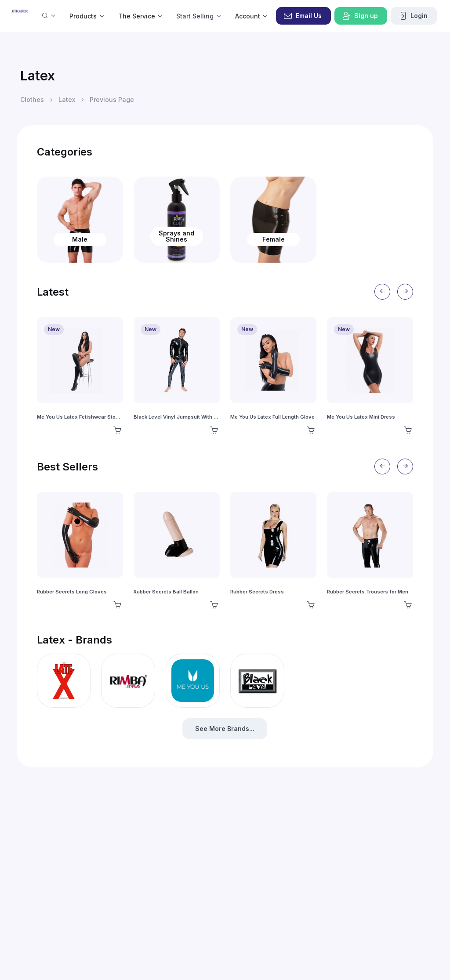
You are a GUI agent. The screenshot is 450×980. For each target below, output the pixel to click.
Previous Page (112, 99)
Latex (67, 99)
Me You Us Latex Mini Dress (361, 417)
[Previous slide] (382, 292)
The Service (137, 16)
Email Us (303, 16)
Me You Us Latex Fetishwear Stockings (84, 417)
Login (413, 16)
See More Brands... (225, 729)
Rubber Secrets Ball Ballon (166, 592)
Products (83, 16)
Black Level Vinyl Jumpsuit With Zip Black (185, 417)
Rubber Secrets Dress (257, 592)
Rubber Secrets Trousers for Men (368, 592)
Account (248, 16)
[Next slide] (405, 292)
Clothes (32, 99)
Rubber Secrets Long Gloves (72, 592)
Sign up (360, 16)
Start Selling (195, 16)
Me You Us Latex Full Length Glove (272, 417)
